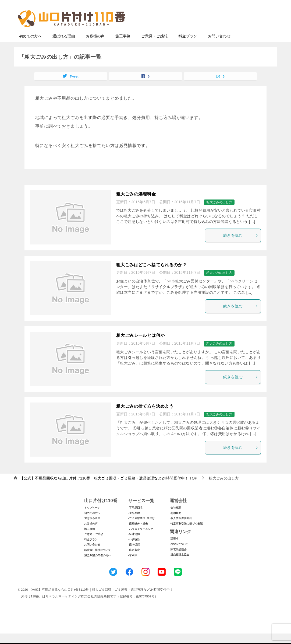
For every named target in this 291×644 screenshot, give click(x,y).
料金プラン (188, 47)
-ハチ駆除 (134, 550)
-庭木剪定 (134, 560)
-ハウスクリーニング (141, 539)
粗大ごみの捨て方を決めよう (145, 417)
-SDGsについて (179, 554)
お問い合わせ (219, 47)
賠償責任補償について (98, 560)
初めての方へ (30, 47)
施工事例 (123, 47)
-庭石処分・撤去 (138, 534)
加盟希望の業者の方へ (98, 566)
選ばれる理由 (64, 47)
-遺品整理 (134, 524)
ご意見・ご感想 (154, 47)
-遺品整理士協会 (180, 565)
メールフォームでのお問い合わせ (225, 31)
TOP (109, 489)
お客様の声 (95, 47)
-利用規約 (175, 524)
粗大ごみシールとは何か (140, 346)
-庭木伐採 (134, 555)
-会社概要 (175, 518)
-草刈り (133, 566)
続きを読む (241, 246)
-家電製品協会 (178, 560)
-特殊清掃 (134, 545)
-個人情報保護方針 (181, 529)
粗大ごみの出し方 (219, 213)
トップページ (92, 518)
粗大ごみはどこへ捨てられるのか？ (151, 275)
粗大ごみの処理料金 (136, 204)
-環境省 (174, 549)
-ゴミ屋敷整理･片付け (141, 529)
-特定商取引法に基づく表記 (186, 534)
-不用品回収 (135, 518)
